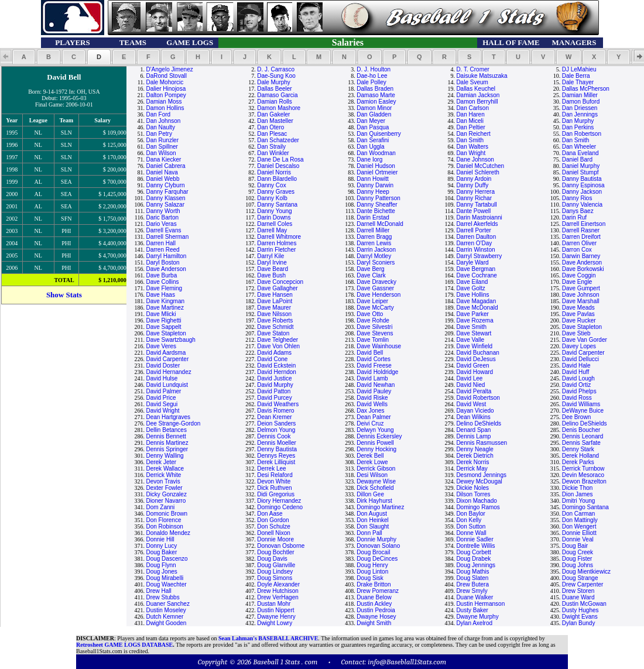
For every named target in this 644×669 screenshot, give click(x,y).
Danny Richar (474, 198)
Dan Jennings (580, 114)
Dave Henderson (378, 295)
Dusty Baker (472, 610)
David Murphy (275, 385)
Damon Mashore (279, 108)
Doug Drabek (473, 559)
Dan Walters (472, 147)
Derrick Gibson (376, 469)
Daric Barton (162, 217)
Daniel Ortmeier (377, 172)
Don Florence (163, 520)
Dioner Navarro (166, 501)
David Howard (475, 372)
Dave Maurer (274, 308)
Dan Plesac (272, 134)
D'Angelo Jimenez (169, 69)
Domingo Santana (585, 507)
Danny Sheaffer (377, 205)
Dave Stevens (375, 333)
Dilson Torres (473, 494)
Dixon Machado (476, 501)
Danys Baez (578, 211)
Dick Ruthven (274, 488)
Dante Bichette (376, 211)
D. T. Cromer (473, 69)
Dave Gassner (375, 288)
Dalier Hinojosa (166, 89)
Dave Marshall (581, 301)
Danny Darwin (375, 185)
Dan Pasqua (373, 127)
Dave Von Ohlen (278, 346)
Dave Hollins (472, 295)
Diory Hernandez (279, 501)
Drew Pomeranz (378, 591)
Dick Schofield (375, 488)
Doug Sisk (370, 578)
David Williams (581, 404)
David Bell (370, 353)
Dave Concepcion (280, 282)
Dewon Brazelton (584, 481)
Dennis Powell (375, 443)
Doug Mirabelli (165, 578)
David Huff (576, 372)
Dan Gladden (374, 114)
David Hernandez (168, 372)
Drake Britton (374, 584)
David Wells (372, 404)
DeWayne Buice (583, 411)
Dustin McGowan (584, 604)
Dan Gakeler (273, 114)
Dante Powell (473, 211)
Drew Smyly (472, 591)
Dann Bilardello (277, 179)
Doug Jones (161, 572)
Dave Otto (370, 314)
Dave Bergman (476, 269)
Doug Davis (272, 559)
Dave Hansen (275, 295)
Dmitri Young (579, 501)
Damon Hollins (165, 108)
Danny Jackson (582, 192)
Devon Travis (163, 481)
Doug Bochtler (275, 552)
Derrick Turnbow (583, 469)
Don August (372, 514)
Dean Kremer (274, 417)
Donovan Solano (378, 546)
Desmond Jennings (481, 475)
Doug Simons (275, 578)
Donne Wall (471, 533)
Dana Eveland (580, 153)
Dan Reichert (473, 134)
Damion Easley (376, 102)
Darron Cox (577, 250)
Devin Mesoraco (583, 475)
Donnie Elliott (579, 533)
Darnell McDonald (380, 224)
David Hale (576, 366)
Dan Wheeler (579, 147)
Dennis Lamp (473, 436)
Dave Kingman (165, 301)
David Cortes (374, 359)
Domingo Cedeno (280, 507)
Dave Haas (160, 295)
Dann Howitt (372, 179)
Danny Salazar (165, 205)
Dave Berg (370, 269)
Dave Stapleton (582, 327)
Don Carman (579, 514)
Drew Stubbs (162, 597)
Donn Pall (369, 533)
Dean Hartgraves (168, 417)
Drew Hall (158, 591)
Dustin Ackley (374, 604)
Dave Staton (273, 333)
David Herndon (277, 372)
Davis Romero (275, 411)
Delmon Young (276, 430)
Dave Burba (161, 275)
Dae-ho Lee (372, 76)
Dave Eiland (472, 282)
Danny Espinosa (583, 185)
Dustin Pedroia (376, 610)
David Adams (274, 353)
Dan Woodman (376, 153)
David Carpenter (583, 353)
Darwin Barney (581, 256)
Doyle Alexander (278, 584)
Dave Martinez (165, 308)
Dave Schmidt (275, 327)
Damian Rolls (274, 102)
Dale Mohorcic (165, 82)
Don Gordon (273, 520)
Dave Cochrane (476, 275)
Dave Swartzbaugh (171, 340)
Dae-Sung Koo (276, 76)
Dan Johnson (163, 121)
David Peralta (474, 391)
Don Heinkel (372, 520)
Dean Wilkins (473, 417)
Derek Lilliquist (276, 462)
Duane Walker (475, 597)
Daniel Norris (274, 172)
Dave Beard (273, 269)
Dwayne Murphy (477, 617)
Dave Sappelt (163, 327)
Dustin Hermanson (480, 604)
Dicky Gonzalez (166, 494)
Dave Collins (162, 282)
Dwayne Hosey (376, 617)
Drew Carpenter (583, 584)
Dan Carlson (472, 108)
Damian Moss (164, 102)
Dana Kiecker (163, 159)
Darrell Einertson (584, 224)
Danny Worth (163, 211)
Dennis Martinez (167, 443)
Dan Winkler (273, 153)
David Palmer (163, 391)
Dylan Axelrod (474, 623)
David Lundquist (167, 385)
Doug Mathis (472, 572)
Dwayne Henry (276, 617)
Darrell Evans (163, 230)
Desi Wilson (372, 475)
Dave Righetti (163, 320)
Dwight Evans (580, 617)
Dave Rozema (475, 320)
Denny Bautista (277, 449)
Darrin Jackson (376, 250)
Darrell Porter (473, 230)
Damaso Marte (376, 95)
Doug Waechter (166, 584)
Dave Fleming (164, 288)
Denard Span (473, 430)
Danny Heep (373, 192)
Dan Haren (470, 114)
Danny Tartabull (476, 205)
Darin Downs (274, 217)
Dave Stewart (474, 333)
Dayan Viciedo (475, 411)
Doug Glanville (276, 565)
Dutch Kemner (165, 617)
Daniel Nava (162, 172)
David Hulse (162, 378)
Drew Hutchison (278, 591)
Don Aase (270, 514)
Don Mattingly (580, 520)
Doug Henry (372, 565)
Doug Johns (578, 565)
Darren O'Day (474, 243)
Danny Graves (276, 192)
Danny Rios (577, 198)
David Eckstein (276, 366)
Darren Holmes (277, 243)
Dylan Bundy (579, 623)
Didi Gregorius (276, 494)
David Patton (274, 391)
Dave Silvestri (374, 327)
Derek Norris (472, 462)
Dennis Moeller (277, 443)
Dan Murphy (578, 121)
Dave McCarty (375, 308)
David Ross (577, 398)
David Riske (372, 398)
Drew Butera (472, 584)
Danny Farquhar (167, 192)
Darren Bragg (374, 237)
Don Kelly (469, 520)
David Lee (469, 378)
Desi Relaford (275, 475)
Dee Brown (576, 417)
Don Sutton (471, 526)
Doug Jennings (476, 565)
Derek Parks (578, 462)
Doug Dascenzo (167, 559)
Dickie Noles (472, 488)
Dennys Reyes (276, 456)
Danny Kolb (272, 198)
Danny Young (275, 211)
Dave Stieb (576, 333)
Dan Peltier (470, 127)
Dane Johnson (475, 159)
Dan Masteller (275, 121)
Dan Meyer (371, 121)
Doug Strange (580, 578)
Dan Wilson (161, 153)
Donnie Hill (160, 539)
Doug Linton (372, 572)
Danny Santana (277, 205)
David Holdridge (377, 372)
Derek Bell (370, 456)
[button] (24, 57)
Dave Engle (577, 282)
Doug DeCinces (377, 559)
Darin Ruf (574, 217)
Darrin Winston (475, 250)
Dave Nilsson (274, 314)
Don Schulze (274, 526)
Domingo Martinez (380, 507)
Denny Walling (165, 456)
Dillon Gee (370, 494)
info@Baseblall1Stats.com (407, 662)
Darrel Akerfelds (477, 224)
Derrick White (163, 475)
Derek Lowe (372, 462)
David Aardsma (166, 353)
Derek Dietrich (475, 456)
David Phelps (579, 391)
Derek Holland (580, 456)
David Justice (274, 378)
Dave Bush (271, 275)
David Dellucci (580, 359)
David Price (161, 398)
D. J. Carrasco (276, 69)
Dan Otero (270, 127)
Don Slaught (373, 526)
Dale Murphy (274, 82)
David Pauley (374, 391)
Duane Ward (578, 597)
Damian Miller (580, 95)
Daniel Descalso (278, 166)
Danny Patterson (378, 198)
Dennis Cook (274, 436)
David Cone (272, 359)
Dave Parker (472, 314)
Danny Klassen (165, 198)
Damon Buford (581, 102)
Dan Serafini (373, 140)
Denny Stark (578, 449)
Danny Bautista (582, 179)
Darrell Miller (373, 230)
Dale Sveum (472, 82)
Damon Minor (374, 108)
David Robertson (478, 398)
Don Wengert (579, 526)
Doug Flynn (161, 565)
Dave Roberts (275, 320)
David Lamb (372, 378)
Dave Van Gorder (585, 340)
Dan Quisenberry (379, 134)
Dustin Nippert (275, 610)
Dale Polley (371, 82)
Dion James (578, 494)
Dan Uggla (370, 147)
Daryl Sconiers (376, 263)
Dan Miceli (470, 121)
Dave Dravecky (376, 282)
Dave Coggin (579, 275)
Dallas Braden (375, 89)
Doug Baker (161, 552)
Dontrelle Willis (475, 546)
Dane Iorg (369, 159)
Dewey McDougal (479, 481)
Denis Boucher (581, 430)
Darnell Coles (275, 224)
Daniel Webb (162, 179)
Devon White (274, 481)
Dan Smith (470, 140)
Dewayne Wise (376, 481)
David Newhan (376, 385)
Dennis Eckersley (379, 436)
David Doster (163, 366)
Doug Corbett (473, 552)
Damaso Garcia (277, 95)
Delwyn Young (375, 430)
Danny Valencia (582, 205)
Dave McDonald (477, 308)
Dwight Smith (374, 623)
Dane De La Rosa (280, 159)
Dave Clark (371, 275)
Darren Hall (161, 243)
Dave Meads (578, 308)
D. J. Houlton (374, 69)
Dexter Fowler (164, 488)
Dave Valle (470, 340)
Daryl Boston (162, 263)
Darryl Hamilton (166, 256)
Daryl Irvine (272, 263)
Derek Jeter (161, 462)
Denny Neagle (475, 449)
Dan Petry (159, 134)
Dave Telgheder (278, 340)
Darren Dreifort (581, 237)
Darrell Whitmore (279, 237)
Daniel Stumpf (580, 172)
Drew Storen (578, 591)
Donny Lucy (161, 546)
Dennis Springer (167, 449)
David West (471, 404)
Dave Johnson (581, 295)
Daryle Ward (472, 263)
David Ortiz (576, 385)
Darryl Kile (270, 256)
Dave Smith (471, 327)
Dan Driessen (580, 108)
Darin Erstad (373, 217)
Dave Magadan (476, 301)
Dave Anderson (582, 263)
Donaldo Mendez (168, 533)
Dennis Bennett (166, 436)
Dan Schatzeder (278, 140)
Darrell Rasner (581, 230)
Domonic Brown (167, 514)
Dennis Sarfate (581, 443)
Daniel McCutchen (480, 166)
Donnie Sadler (475, 539)
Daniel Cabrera (165, 166)
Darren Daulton (476, 237)
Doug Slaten (472, 578)
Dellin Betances (166, 430)
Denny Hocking (376, 449)
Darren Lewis (374, 243)
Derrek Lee (271, 469)
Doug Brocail (373, 552)
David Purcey (274, 398)
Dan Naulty (160, 127)
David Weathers (278, 404)
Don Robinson (164, 526)
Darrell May (272, 230)
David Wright (162, 411)
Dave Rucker (579, 320)
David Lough (578, 378)
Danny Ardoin (474, 179)
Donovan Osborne (281, 546)
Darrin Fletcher (276, 250)
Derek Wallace (165, 469)
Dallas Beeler (274, 89)
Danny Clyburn (165, 185)
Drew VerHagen (278, 597)
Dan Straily (271, 147)
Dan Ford (158, 114)
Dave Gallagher (277, 288)
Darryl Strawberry (479, 256)
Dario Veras (161, 224)
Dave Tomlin (373, 340)
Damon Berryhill (477, 102)
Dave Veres (161, 346)
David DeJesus (476, 359)
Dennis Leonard (583, 436)
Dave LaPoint (275, 301)
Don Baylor (470, 514)
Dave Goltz (470, 288)
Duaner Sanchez (168, 604)
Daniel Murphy (581, 166)
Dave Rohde (373, 320)
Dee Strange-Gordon (173, 423)
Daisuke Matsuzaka (482, 76)
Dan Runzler (162, 140)
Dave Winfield (474, 346)
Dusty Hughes (580, 610)
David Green (472, 366)
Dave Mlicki (161, 314)
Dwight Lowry (275, 623)
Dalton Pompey (166, 95)
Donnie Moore (275, 539)
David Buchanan (477, 353)
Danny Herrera (475, 192)
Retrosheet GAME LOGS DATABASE (124, 645)
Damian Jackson (478, 95)
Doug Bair (575, 546)
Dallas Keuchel (476, 89)
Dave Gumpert (581, 288)
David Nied (470, 385)
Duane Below (374, 597)
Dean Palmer (374, 417)
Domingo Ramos (478, 507)
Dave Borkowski (583, 269)
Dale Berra (576, 76)
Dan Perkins (578, 127)
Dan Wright (471, 153)
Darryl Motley (374, 256)
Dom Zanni (160, 507)
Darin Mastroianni (479, 217)
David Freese (374, 366)
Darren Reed (162, 250)
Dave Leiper (372, 301)
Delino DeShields (479, 423)
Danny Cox (271, 185)
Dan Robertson (582, 134)
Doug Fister (577, 559)
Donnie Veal (578, 539)
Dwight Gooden (166, 623)
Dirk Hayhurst (374, 501)
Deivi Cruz (370, 423)
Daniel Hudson (376, 166)
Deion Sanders (276, 423)
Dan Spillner (162, 147)
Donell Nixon (274, 533)
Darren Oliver (579, 243)
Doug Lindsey (275, 572)
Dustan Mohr (274, 604)
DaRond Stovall (166, 76)
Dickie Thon (578, 488)
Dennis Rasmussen (482, 443)
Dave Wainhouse (379, 346)
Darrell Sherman (167, 237)
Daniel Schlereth (477, 172)
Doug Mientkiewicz (586, 572)
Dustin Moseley (166, 610)
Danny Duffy (472, 185)
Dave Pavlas (578, 314)
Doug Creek (578, 552)
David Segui (162, 404)
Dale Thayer (578, 82)
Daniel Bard (577, 159)
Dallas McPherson (586, 89)
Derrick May (472, 469)
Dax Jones (370, 411)
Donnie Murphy (376, 539)
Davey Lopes (579, 346)
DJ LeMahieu (579, 69)
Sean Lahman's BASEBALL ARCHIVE (268, 638)
